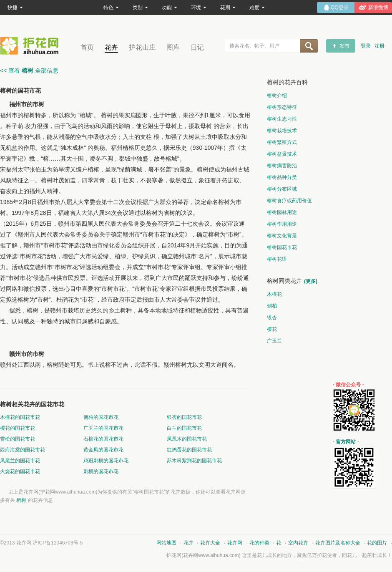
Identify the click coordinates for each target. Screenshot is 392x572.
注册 (379, 46)
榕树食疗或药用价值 (289, 201)
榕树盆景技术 (282, 154)
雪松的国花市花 (18, 439)
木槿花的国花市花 (20, 417)
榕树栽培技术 (282, 131)
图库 (173, 47)
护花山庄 (142, 47)
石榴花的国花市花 (103, 439)
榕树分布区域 (282, 189)
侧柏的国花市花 (101, 417)
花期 (228, 8)
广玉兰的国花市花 (103, 428)
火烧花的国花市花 (20, 471)
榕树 (21, 500)
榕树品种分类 (282, 177)
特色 (111, 8)
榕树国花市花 (282, 247)
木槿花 (274, 294)
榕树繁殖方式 (282, 142)
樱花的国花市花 (18, 428)
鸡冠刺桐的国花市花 (106, 461)
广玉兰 (274, 341)
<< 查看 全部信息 (29, 71)
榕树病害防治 (282, 166)
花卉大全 (210, 543)
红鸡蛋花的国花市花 (189, 450)
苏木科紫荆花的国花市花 (194, 461)
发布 (344, 46)
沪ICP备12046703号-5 (58, 543)
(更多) (311, 281)
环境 (199, 8)
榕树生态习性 (282, 119)
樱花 (272, 329)
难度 (257, 8)
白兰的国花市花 (184, 428)
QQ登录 (340, 8)
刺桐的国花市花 (101, 471)
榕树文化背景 (282, 236)
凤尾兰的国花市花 (20, 461)
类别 (140, 8)
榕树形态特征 (282, 107)
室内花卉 (298, 543)
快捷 (15, 8)
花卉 (111, 47)
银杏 (272, 317)
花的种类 (259, 543)
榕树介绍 (277, 96)
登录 (366, 46)
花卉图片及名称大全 (338, 543)
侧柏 (272, 306)
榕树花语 (277, 259)
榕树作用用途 (282, 224)
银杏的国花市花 (184, 417)
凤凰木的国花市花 (187, 439)
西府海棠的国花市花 (23, 450)
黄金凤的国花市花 (103, 450)
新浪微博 (378, 8)
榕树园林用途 (282, 212)
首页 (87, 47)
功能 (170, 8)
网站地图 (166, 543)
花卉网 (31, 46)
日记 (197, 47)
